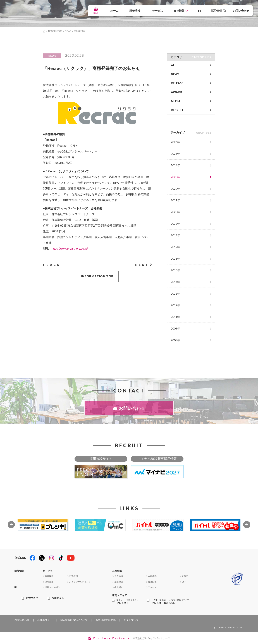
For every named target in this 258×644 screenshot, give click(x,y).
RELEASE (177, 83)
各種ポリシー (45, 620)
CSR (184, 582)
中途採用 (73, 576)
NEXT (142, 265)
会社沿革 (152, 582)
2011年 (175, 317)
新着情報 (135, 11)
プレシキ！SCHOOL (170, 602)
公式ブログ (32, 598)
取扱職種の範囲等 (106, 620)
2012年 (175, 305)
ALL (174, 65)
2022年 (175, 189)
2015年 (175, 270)
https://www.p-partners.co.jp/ (70, 249)
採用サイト (58, 598)
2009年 (175, 328)
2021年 (175, 200)
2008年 (175, 340)
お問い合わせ (241, 11)
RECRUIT (177, 110)
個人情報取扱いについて (74, 620)
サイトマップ (131, 620)
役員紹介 (119, 587)
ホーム (114, 11)
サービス (158, 11)
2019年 (175, 223)
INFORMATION (55, 31)
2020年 (175, 212)
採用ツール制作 (52, 587)
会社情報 (179, 11)
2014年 (175, 282)
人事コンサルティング (80, 582)
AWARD (176, 92)
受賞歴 (185, 576)
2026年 (175, 142)
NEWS (68, 31)
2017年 (175, 247)
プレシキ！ (127, 602)
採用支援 (49, 582)
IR (200, 11)
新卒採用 (49, 576)
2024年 (175, 165)
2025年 (175, 154)
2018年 (175, 235)
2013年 (175, 293)
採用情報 (216, 11)
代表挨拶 (119, 576)
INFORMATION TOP (97, 276)
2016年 (175, 258)
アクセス (152, 587)
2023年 (175, 177)
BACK (53, 265)
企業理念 (119, 582)
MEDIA (176, 101)
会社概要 (152, 576)
